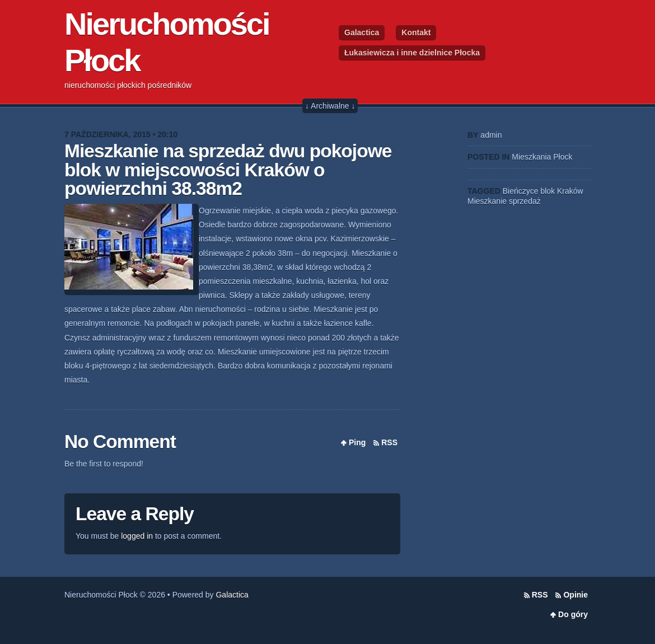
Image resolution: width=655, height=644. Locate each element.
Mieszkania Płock (542, 157)
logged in (137, 536)
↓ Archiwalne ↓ (330, 106)
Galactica (362, 32)
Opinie (576, 595)
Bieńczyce (521, 191)
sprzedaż (525, 201)
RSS (389, 442)
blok (548, 191)
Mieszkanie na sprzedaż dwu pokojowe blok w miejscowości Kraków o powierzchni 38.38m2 (228, 170)
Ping (357, 442)
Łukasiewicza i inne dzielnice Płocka (412, 53)
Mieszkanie (487, 201)
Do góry (573, 614)
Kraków (570, 191)
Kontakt (416, 32)
